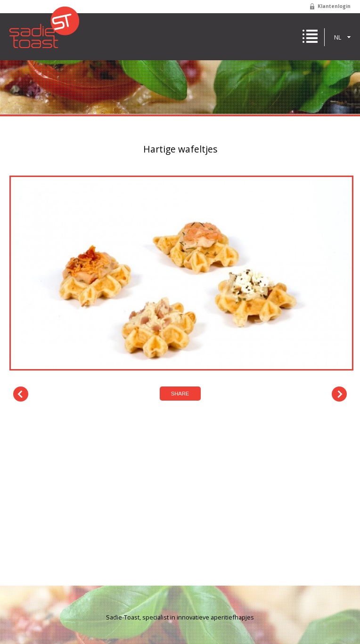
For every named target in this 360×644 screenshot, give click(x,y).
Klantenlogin (334, 6)
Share (180, 394)
